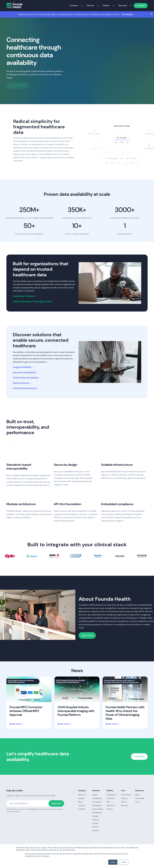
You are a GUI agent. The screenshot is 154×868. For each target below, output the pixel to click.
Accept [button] (113, 862)
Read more (15, 724)
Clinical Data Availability (26, 378)
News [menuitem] (80, 802)
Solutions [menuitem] (91, 5)
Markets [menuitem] (107, 5)
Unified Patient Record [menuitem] (95, 827)
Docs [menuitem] (137, 802)
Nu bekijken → (129, 14)
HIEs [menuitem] (108, 802)
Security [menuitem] (124, 805)
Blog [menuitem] (137, 795)
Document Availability (24, 372)
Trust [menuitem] (124, 791)
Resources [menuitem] (124, 5)
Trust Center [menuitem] (126, 795)
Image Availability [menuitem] (97, 796)
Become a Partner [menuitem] (111, 807)
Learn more (87, 635)
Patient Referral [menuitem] (96, 818)
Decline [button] (124, 862)
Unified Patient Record (25, 388)
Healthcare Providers (24, 296)
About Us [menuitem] (82, 795)
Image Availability (22, 367)
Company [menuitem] (75, 5)
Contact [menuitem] (141, 6)
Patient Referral (21, 383)
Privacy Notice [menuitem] (124, 800)
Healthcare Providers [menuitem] (111, 796)
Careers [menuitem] (81, 798)
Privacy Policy (33, 809)
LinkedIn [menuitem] (82, 809)
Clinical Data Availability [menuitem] (98, 811)
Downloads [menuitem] (140, 798)
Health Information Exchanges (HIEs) (32, 301)
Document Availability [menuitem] (97, 804)
